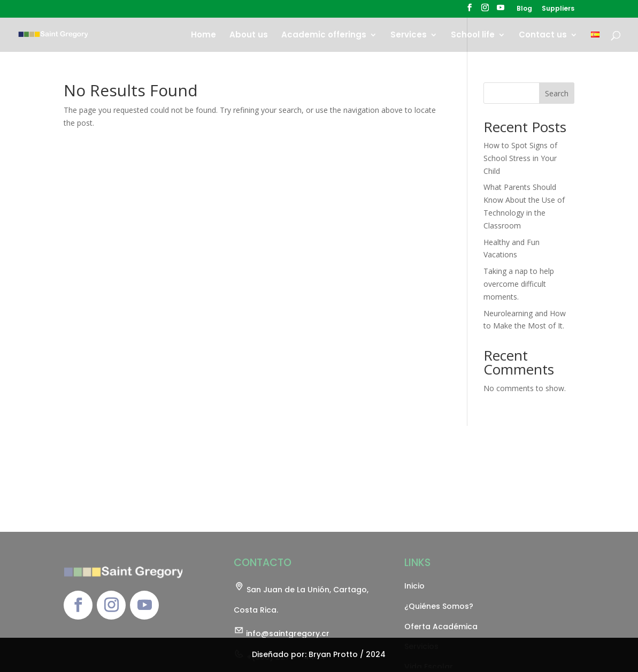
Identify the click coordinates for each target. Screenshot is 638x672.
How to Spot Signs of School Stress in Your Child (520, 158)
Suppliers (558, 9)
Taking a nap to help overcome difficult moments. (519, 284)
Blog (524, 9)
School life (473, 36)
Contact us (543, 36)
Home (203, 36)
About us (249, 36)
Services (409, 36)
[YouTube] (501, 11)
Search (557, 93)
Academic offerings (324, 36)
